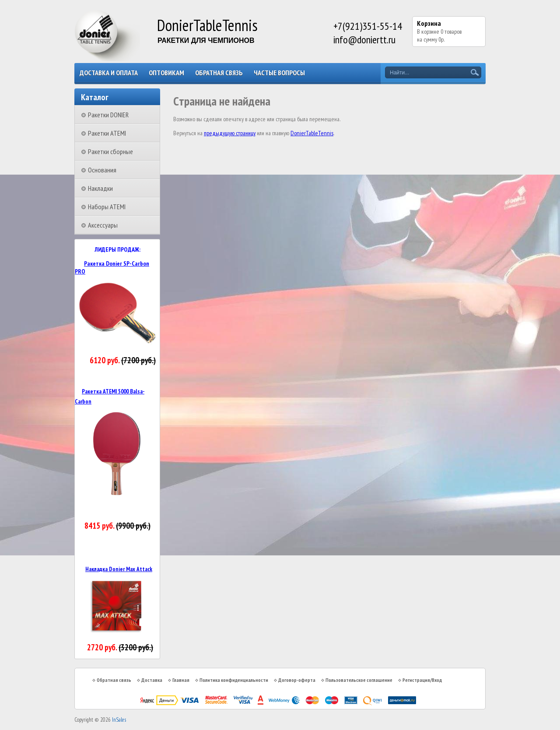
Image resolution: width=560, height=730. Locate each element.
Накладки (100, 188)
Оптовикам (166, 73)
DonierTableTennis (312, 133)
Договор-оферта (297, 680)
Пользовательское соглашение (359, 680)
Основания (102, 170)
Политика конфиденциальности (234, 680)
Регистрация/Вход (422, 680)
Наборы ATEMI (107, 207)
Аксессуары (103, 225)
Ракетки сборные (110, 151)
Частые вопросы (279, 73)
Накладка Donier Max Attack (119, 569)
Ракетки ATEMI (107, 133)
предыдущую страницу (230, 133)
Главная (181, 680)
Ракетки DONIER (108, 115)
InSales (119, 720)
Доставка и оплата (109, 73)
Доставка (152, 680)
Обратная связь (219, 73)
